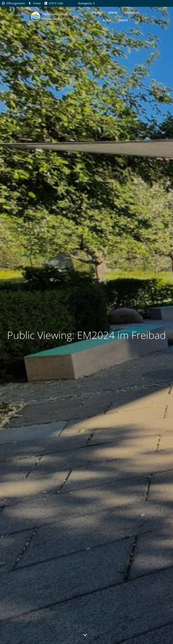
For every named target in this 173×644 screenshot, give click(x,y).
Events (123, 20)
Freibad (97, 13)
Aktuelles (132, 13)
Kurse (108, 20)
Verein (114, 13)
